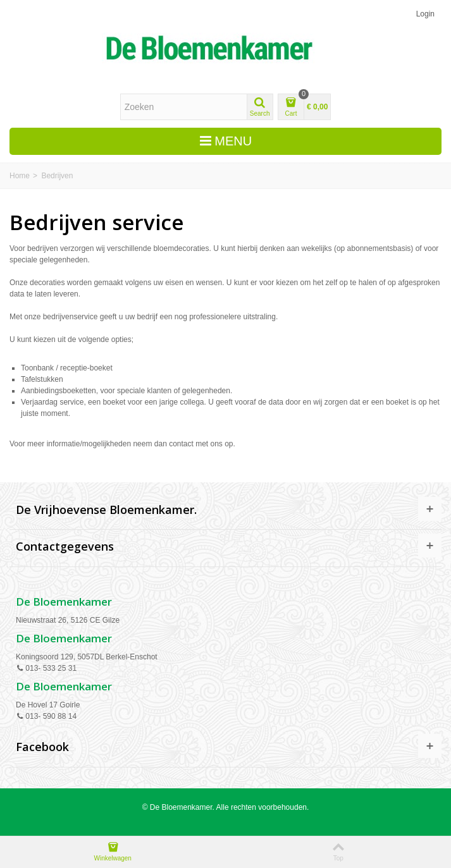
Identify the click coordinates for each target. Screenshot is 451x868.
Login (425, 14)
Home (20, 176)
